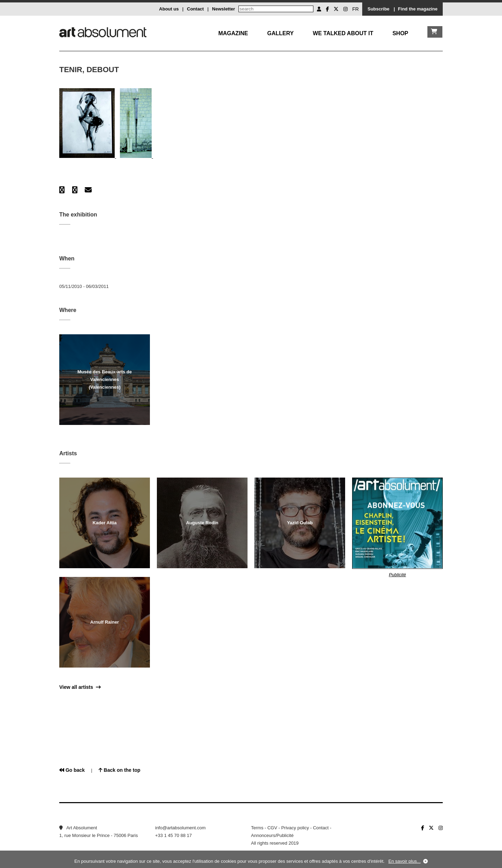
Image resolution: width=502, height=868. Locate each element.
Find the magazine (418, 9)
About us (169, 9)
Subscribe (378, 9)
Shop (400, 33)
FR (356, 9)
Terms (257, 828)
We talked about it (343, 33)
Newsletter (223, 9)
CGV (272, 828)
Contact (195, 9)
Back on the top (120, 770)
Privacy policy (295, 828)
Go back (72, 770)
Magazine (233, 33)
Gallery (280, 33)
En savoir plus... (405, 861)
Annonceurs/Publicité (272, 835)
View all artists (80, 687)
